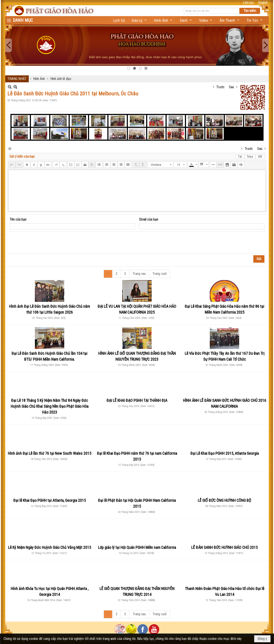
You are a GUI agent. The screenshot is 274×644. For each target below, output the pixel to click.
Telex (250, 157)
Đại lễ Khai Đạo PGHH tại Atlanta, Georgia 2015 (50, 500)
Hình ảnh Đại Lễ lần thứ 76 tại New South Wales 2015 (50, 453)
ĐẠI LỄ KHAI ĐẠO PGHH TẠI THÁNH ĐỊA (137, 400)
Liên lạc (248, 3)
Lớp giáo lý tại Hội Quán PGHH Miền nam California (137, 547)
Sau (231, 87)
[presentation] (43, 243)
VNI (260, 157)
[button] (140, 20)
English (263, 3)
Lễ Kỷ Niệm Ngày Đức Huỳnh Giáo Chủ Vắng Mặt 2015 (50, 547)
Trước (220, 87)
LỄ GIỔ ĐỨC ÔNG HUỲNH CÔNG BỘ (224, 500)
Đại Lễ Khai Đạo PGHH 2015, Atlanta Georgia (225, 453)
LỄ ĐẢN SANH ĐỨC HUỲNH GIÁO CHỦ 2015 (224, 547)
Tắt (240, 157)
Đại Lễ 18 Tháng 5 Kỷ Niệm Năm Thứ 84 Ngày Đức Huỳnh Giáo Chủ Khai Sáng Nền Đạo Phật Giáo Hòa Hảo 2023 (50, 406)
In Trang (10, 148)
